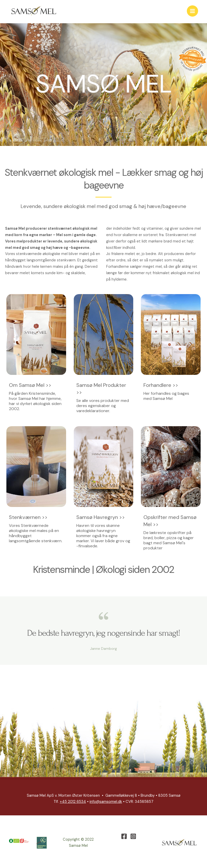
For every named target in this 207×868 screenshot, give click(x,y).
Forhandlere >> (161, 386)
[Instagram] (133, 837)
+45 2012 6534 (73, 802)
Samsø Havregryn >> (101, 517)
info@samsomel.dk (106, 802)
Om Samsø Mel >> (30, 386)
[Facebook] (124, 837)
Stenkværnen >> (28, 517)
